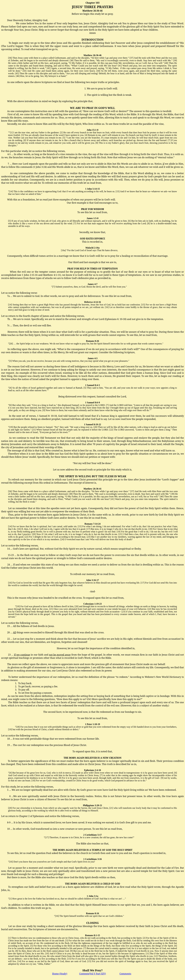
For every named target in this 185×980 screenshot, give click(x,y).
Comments (125, 974)
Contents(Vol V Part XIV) (92, 974)
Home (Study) (60, 974)
